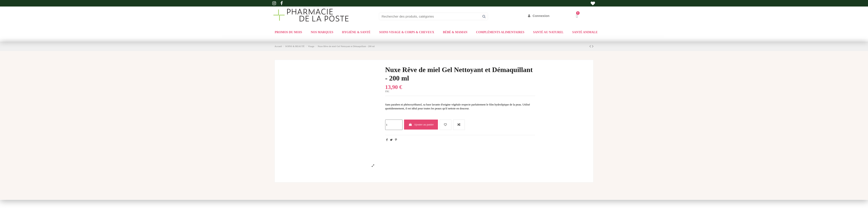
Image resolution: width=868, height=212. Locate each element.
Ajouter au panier (421, 124)
